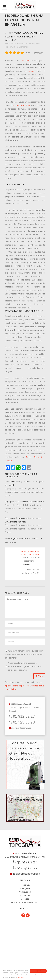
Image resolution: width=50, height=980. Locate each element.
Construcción (25, 892)
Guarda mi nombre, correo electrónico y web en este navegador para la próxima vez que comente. (24, 654)
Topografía (25, 885)
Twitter (29, 457)
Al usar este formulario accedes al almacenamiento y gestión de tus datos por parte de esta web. (25, 666)
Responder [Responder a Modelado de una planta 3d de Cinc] (26, 565)
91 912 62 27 (22, 716)
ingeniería (23, 538)
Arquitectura (25, 895)
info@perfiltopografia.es (21, 728)
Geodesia (25, 899)
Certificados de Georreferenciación (25, 902)
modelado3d (36, 538)
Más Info (20, 977)
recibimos (26, 61)
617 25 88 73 (22, 722)
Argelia (32, 71)
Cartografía (25, 888)
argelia (14, 538)
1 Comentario (23, 47)
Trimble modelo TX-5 (21, 105)
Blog (31, 43)
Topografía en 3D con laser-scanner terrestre (24, 502)
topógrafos (11, 542)
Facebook (38, 457)
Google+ (9, 461)
